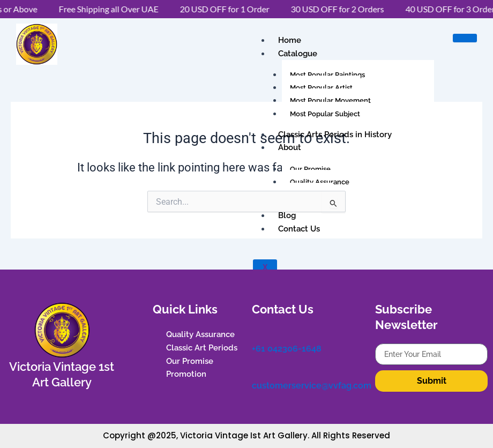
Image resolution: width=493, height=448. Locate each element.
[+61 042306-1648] (257, 333)
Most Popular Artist (321, 88)
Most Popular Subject (325, 114)
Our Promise (310, 169)
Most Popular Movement (330, 100)
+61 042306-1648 (287, 348)
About (290, 147)
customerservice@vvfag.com (312, 384)
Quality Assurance (320, 182)
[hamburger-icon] (465, 38)
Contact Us (299, 229)
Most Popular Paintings (327, 75)
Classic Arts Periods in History (335, 135)
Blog (287, 215)
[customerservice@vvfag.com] (257, 370)
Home (290, 40)
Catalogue (298, 54)
